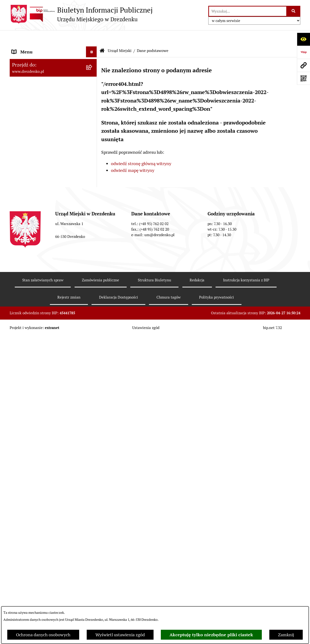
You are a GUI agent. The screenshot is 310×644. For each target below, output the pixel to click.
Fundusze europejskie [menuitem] (33, 308)
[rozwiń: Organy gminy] (93, 215)
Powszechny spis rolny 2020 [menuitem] (39, 435)
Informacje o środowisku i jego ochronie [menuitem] (41, 355)
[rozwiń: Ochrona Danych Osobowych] (93, 446)
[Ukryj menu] (91, 37)
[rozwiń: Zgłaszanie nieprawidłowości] (93, 467)
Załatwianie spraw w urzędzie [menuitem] (40, 87)
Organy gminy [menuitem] (25, 215)
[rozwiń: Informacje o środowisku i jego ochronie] (93, 352)
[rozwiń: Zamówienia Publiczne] (93, 298)
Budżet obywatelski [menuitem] (31, 258)
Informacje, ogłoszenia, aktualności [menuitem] (46, 77)
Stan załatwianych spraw (43, 599)
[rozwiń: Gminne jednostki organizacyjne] (93, 182)
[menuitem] (53, 112)
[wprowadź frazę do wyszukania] (248, 11)
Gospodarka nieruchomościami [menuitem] (42, 319)
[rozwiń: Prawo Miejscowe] (93, 226)
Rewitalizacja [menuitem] (24, 341)
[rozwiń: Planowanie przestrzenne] (93, 330)
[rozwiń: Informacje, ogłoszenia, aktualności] (93, 77)
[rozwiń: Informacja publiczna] (93, 478)
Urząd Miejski (120, 36)
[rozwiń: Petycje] (93, 413)
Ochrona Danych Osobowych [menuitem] (40, 445)
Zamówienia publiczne (101, 599)
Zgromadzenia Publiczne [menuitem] (36, 402)
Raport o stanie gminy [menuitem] (33, 247)
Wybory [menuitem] (19, 380)
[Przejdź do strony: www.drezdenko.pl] (303, 65)
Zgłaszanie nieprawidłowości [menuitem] (40, 467)
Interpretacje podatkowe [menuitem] (35, 269)
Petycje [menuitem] (19, 413)
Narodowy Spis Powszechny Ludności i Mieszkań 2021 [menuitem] (49, 51)
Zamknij (286, 635)
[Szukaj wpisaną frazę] (294, 11)
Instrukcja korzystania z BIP (246, 599)
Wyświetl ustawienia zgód (120, 635)
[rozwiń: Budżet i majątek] (93, 237)
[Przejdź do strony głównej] (81, 14)
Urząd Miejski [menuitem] (25, 98)
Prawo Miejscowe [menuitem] (28, 226)
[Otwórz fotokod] (303, 78)
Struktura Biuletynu (155, 599)
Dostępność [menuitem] (23, 456)
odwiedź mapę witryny (133, 156)
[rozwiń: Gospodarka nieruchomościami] (93, 319)
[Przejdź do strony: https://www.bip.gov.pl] (303, 52)
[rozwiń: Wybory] (93, 380)
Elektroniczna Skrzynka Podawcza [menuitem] (44, 391)
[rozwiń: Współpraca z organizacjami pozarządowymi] (93, 280)
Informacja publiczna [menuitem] (32, 478)
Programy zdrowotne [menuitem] (32, 424)
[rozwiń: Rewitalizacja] (93, 341)
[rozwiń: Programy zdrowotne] (93, 424)
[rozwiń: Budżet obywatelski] (93, 258)
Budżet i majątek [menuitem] (28, 237)
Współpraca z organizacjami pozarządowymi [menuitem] (39, 283)
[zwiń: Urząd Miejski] (93, 98)
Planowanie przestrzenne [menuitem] (36, 330)
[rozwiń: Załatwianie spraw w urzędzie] (93, 88)
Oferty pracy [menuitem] (24, 369)
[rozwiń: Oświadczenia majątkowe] (93, 168)
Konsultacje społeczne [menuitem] (33, 66)
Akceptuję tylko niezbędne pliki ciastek (211, 635)
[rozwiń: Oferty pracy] (93, 369)
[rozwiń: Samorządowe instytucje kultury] (93, 196)
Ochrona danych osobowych (43, 635)
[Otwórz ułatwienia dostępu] (303, 39)
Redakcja (197, 599)
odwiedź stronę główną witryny (141, 149)
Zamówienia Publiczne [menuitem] (34, 297)
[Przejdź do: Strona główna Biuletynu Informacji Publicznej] (102, 36)
